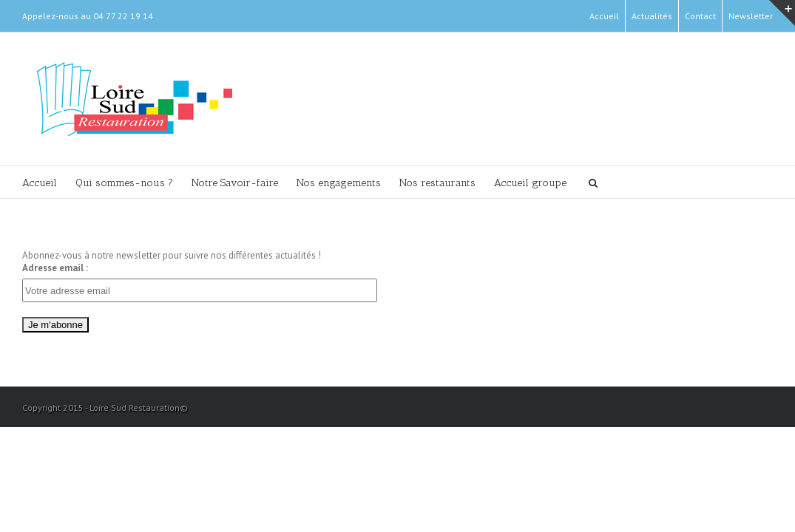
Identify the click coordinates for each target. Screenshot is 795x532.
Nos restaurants (497, 184)
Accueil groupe (604, 184)
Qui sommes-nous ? (139, 184)
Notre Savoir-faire (264, 184)
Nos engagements (383, 184)
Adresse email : (55, 269)
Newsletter (751, 16)
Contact (700, 16)
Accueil (604, 16)
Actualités (652, 16)
